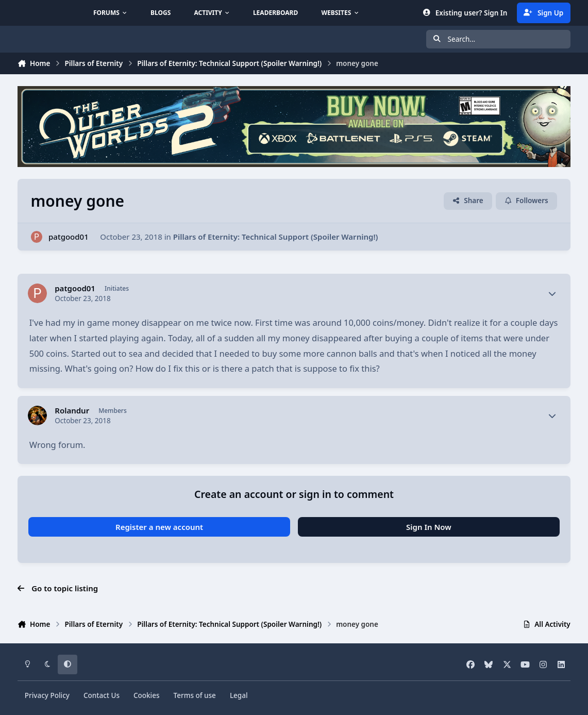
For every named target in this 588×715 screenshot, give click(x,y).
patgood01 (69, 237)
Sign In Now (429, 527)
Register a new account (159, 527)
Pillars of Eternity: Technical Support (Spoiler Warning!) (276, 237)
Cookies (147, 695)
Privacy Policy (47, 695)
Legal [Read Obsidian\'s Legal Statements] (239, 695)
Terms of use (195, 695)
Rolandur (72, 411)
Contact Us (102, 695)
